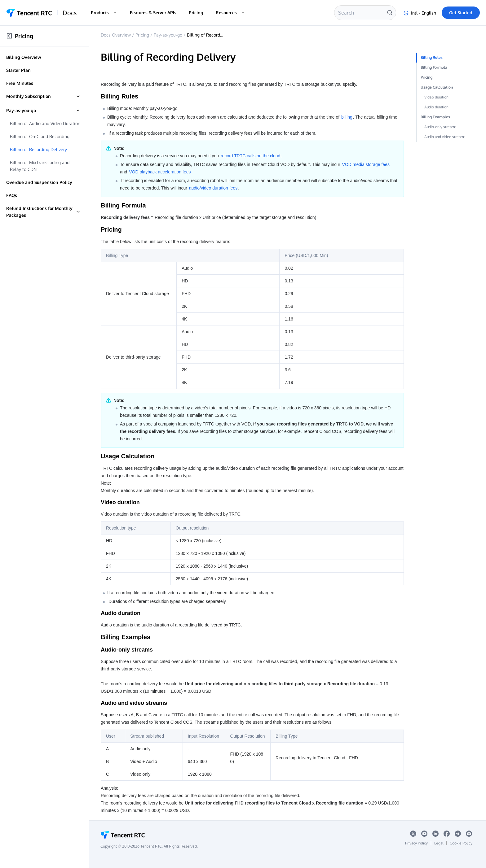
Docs (70, 13)
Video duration (436, 97)
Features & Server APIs (153, 13)
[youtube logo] (424, 835)
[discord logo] (469, 835)
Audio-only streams (440, 127)
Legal (439, 843)
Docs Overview (116, 35)
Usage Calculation (437, 87)
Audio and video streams (445, 137)
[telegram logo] (458, 835)
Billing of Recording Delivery (215, 35)
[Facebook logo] (447, 835)
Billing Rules (432, 57)
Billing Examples (435, 117)
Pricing (196, 13)
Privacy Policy (416, 843)
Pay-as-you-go (168, 35)
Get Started (461, 13)
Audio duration (436, 107)
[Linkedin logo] (435, 835)
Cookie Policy (461, 843)
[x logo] (413, 835)
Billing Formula (434, 67)
